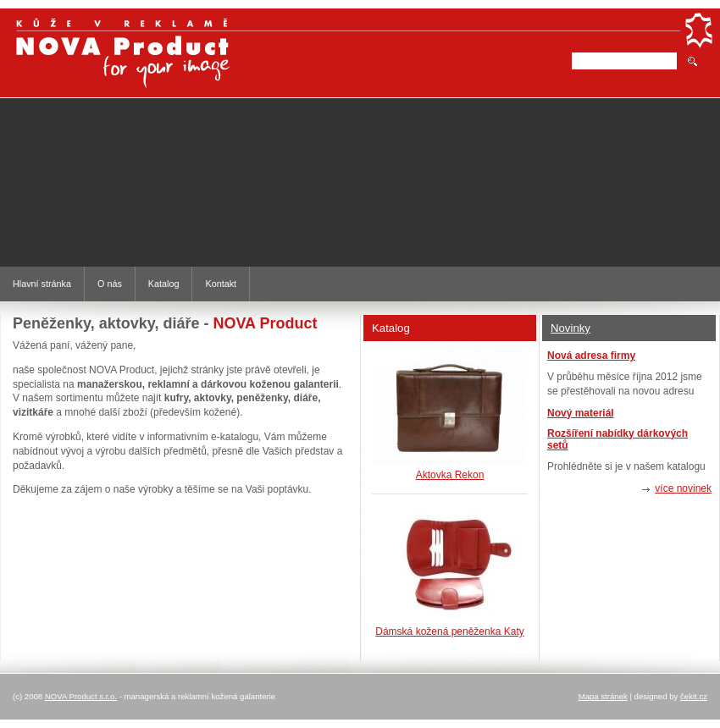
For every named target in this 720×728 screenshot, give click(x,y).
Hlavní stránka (42, 284)
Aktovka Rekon (450, 475)
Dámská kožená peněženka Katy (449, 631)
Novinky (570, 328)
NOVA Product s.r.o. (81, 696)
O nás (110, 284)
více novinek (683, 488)
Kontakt (221, 284)
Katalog (164, 284)
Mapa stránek (603, 696)
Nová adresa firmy (591, 356)
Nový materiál (581, 413)
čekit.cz (694, 696)
